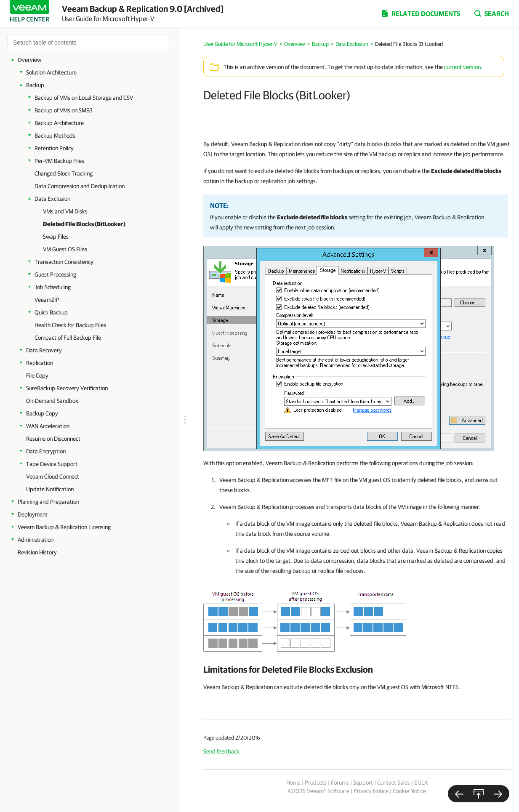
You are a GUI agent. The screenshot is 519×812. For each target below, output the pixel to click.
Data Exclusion (52, 199)
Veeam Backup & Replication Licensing (64, 527)
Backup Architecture (59, 123)
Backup (35, 85)
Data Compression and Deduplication (80, 186)
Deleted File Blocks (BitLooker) (84, 224)
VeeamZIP (47, 300)
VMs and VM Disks (65, 211)
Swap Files (56, 237)
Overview (29, 60)
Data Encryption (46, 451)
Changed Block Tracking (64, 173)
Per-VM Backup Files (59, 161)
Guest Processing (55, 274)
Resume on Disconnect (53, 439)
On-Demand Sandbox (52, 401)
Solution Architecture (51, 72)
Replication (40, 363)
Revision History (37, 552)
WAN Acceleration (48, 426)
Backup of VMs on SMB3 (64, 110)
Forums (340, 783)
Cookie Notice (409, 791)
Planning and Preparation (48, 502)
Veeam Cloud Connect (53, 477)
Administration (36, 540)
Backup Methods (55, 136)
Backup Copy (42, 413)
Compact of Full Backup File (68, 338)
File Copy (37, 375)
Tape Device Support (52, 464)
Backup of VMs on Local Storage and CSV (84, 98)
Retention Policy (54, 148)
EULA (421, 783)
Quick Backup (51, 312)
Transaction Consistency (64, 262)
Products (316, 783)
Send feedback (221, 751)
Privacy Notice (371, 791)
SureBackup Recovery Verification (67, 388)
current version (462, 67)
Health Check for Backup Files (70, 325)
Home (293, 783)
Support (363, 783)
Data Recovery (44, 350)
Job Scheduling (53, 287)
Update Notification (50, 489)
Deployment (33, 514)
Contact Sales (394, 783)
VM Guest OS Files (65, 249)
